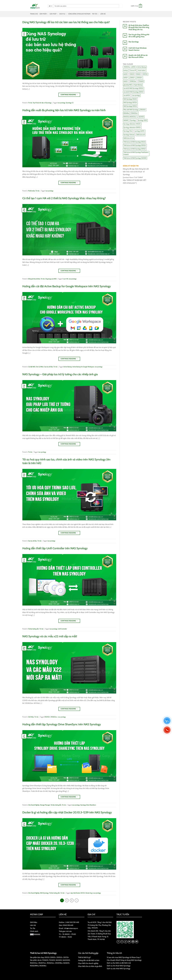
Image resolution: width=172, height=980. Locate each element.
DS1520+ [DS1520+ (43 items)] (140, 78)
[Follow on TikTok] (126, 942)
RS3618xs (43, 966)
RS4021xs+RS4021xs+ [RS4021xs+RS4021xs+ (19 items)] (130, 117)
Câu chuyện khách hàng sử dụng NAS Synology (124, 960)
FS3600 (45, 960)
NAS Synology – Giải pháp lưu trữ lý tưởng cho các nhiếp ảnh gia (60, 374)
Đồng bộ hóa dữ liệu (34, 279)
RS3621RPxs (34, 966)
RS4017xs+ (42, 963)
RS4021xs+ (34, 963)
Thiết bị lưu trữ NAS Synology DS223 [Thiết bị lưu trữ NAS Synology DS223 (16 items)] (134, 142)
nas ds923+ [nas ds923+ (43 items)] (127, 95)
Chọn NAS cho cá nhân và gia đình (90, 966)
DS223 (47, 957)
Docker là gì (89, 893)
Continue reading (69, 95)
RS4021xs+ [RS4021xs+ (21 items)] (135, 113)
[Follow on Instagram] (122, 942)
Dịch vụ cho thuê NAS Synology (119, 966)
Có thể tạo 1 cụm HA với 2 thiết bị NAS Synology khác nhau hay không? (64, 198)
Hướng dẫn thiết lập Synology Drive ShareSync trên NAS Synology (62, 724)
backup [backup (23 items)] (126, 71)
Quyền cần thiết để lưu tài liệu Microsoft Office (138, 56)
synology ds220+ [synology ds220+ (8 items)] (140, 131)
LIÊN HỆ (103, 14)
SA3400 (59, 960)
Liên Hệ (33, 925)
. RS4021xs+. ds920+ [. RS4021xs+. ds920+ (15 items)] (130, 67)
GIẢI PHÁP (54, 14)
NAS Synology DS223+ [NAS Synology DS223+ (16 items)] (130, 99)
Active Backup (68, 367)
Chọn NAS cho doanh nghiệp (88, 963)
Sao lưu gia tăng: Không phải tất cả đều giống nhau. (139, 36)
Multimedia (32, 191)
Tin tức (30, 103)
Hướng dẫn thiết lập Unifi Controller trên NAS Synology (55, 548)
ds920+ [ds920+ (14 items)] (126, 78)
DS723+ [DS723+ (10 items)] (145, 74)
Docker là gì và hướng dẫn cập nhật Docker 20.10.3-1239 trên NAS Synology (67, 812)
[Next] (77, 900)
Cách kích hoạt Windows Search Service (138, 49)
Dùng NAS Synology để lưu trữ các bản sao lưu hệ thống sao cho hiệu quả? (66, 22)
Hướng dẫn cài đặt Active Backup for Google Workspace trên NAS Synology (67, 286)
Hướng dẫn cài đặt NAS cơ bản (89, 960)
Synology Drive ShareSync (88, 805)
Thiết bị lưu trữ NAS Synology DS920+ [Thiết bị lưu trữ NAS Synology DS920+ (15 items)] (135, 145)
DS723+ (66, 957)
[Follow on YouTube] (137, 942)
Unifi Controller (62, 629)
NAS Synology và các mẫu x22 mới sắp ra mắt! (50, 636)
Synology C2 (70, 103)
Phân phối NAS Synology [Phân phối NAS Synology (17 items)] (131, 110)
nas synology (62, 103)
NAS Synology (44, 893)
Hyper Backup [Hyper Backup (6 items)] (138, 85)
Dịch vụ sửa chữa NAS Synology (119, 969)
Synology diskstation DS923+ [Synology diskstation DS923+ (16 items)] (132, 128)
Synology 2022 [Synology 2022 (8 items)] (142, 120)
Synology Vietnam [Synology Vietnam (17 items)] (129, 135)
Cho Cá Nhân (40, 367)
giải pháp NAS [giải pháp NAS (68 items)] (128, 85)
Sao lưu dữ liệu (49, 367)
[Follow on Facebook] (118, 942)
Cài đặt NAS (32, 367)
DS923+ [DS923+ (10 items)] (132, 78)
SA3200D (66, 960)
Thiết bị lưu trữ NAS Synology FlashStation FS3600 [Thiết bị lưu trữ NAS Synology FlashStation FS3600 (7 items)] (136, 153)
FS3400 (52, 960)
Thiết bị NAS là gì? (84, 957)
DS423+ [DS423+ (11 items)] (138, 74)
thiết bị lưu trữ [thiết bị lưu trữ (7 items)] (141, 135)
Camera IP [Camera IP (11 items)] (133, 71)
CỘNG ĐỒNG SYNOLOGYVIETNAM (79, 14)
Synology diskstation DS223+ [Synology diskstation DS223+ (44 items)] (132, 124)
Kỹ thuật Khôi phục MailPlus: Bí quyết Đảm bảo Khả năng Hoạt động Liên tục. (139, 27)
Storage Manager (45, 805)
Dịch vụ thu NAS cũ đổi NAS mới (119, 963)
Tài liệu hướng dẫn (34, 629)
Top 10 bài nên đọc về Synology (42, 103)
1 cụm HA (65, 279)
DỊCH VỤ (63, 14)
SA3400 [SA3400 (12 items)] (141, 117)
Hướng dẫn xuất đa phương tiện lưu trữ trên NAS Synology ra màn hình (64, 110)
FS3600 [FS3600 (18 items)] (141, 81)
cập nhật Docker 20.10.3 (78, 893)
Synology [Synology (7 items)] (133, 120)
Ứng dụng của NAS (51, 279)
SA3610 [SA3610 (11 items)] (126, 120)
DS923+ (53, 957)
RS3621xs (50, 963)
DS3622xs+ (54, 717)
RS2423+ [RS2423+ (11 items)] (143, 110)
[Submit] (121, 6)
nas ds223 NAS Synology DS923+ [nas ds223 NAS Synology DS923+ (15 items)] (133, 88)
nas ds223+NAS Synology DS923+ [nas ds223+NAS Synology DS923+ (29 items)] (134, 92)
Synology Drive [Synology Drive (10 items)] (128, 131)
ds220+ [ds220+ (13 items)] (126, 74)
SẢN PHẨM (44, 14)
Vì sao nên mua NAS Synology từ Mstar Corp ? (124, 957)
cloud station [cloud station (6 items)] (142, 71)
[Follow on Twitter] (129, 942)
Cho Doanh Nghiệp (34, 805)
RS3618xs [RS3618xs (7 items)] (126, 113)
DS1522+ (60, 957)
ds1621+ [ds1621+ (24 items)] (126, 81)
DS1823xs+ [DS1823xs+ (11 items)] (133, 81)
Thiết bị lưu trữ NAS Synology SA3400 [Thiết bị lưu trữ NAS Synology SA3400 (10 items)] (135, 158)
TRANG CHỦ (34, 14)
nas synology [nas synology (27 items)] (136, 95)
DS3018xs (59, 963)
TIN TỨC (95, 14)
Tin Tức (33, 928)
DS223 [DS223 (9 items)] (132, 74)
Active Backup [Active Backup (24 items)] (142, 67)
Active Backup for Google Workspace (83, 367)
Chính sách (34, 931)
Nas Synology (134, 42)
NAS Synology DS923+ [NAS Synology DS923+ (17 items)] (130, 106)
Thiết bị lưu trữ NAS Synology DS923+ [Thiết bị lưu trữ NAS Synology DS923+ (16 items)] (135, 149)
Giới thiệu (31, 717)
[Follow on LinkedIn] (133, 942)
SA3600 (66, 963)
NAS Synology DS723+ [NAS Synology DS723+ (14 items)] (130, 103)
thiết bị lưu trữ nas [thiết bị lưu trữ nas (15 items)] (129, 138)
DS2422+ (47, 717)
